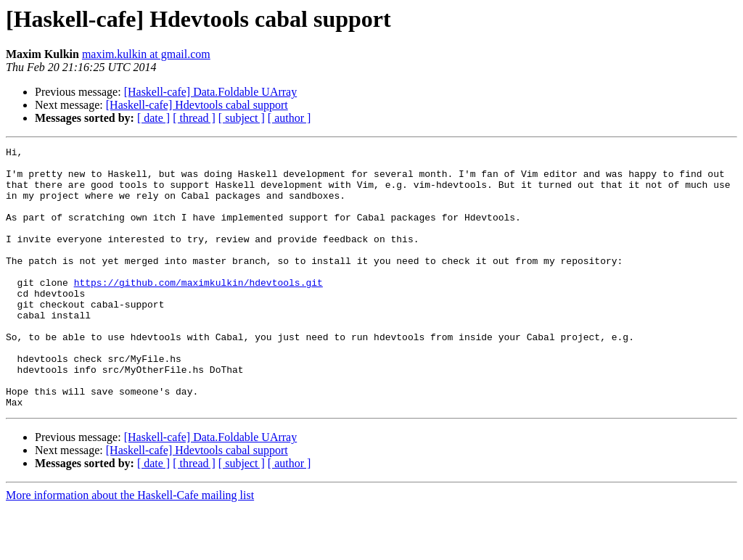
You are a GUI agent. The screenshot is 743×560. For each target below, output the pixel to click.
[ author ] (290, 118)
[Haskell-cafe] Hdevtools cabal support (197, 105)
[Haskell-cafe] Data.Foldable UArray (211, 92)
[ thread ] (194, 118)
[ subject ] (242, 118)
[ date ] (153, 118)
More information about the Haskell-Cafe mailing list (130, 547)
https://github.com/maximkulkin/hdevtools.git (198, 310)
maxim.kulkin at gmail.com (146, 54)
